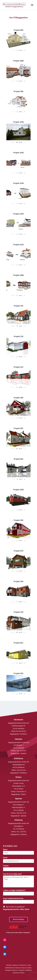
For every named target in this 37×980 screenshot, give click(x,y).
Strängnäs (28, 970)
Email (6, 858)
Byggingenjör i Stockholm (18, 734)
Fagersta (15, 965)
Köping (18, 968)
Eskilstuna (15, 970)
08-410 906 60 (21, 731)
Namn (6, 849)
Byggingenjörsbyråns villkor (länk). (16, 909)
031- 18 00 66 (21, 832)
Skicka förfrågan (19, 919)
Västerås (9, 965)
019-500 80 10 (21, 792)
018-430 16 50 (21, 813)
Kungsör (29, 968)
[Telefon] (18, 869)
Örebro (22, 973)
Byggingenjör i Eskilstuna (19, 773)
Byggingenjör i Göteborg (19, 834)
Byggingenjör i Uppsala (18, 816)
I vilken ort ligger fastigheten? (15, 890)
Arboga (23, 968)
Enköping (8, 970)
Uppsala (22, 970)
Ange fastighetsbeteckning (14, 898)
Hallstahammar (10, 968)
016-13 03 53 (21, 770)
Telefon (6, 866)
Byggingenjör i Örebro (19, 794)
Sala (29, 965)
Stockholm (16, 973)
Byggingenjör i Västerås (18, 753)
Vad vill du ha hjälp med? (13, 874)
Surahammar (23, 965)
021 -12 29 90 (21, 751)
